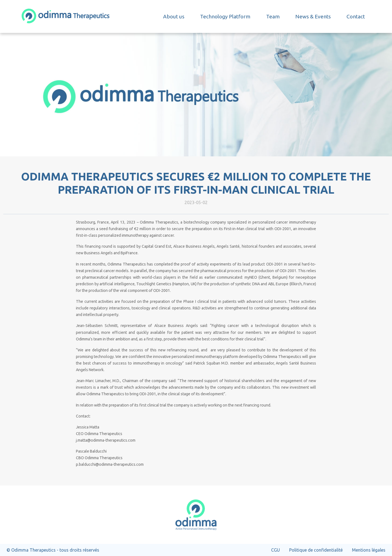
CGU (275, 550)
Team (273, 16)
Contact (356, 16)
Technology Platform (225, 16)
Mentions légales (369, 550)
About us (174, 16)
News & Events (313, 16)
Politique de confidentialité (316, 550)
